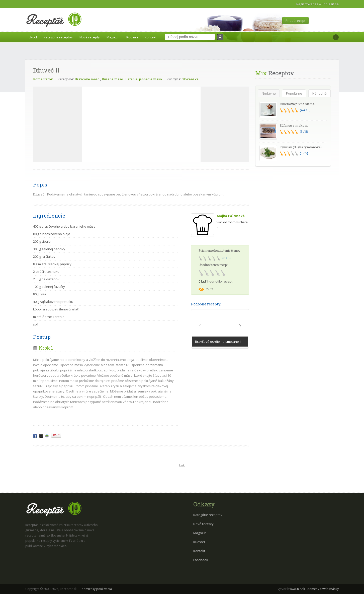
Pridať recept (295, 21)
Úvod (33, 37)
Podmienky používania (96, 589)
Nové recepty (90, 37)
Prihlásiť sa (330, 4)
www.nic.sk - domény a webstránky (314, 589)
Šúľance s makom (294, 125)
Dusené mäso (112, 79)
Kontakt (151, 37)
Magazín (113, 37)
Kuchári (132, 37)
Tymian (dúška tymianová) (301, 147)
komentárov (43, 79)
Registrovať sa (307, 4)
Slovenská (190, 79)
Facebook (201, 560)
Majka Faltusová (231, 216)
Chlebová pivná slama (297, 104)
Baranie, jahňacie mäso (144, 79)
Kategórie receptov (58, 37)
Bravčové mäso (87, 79)
